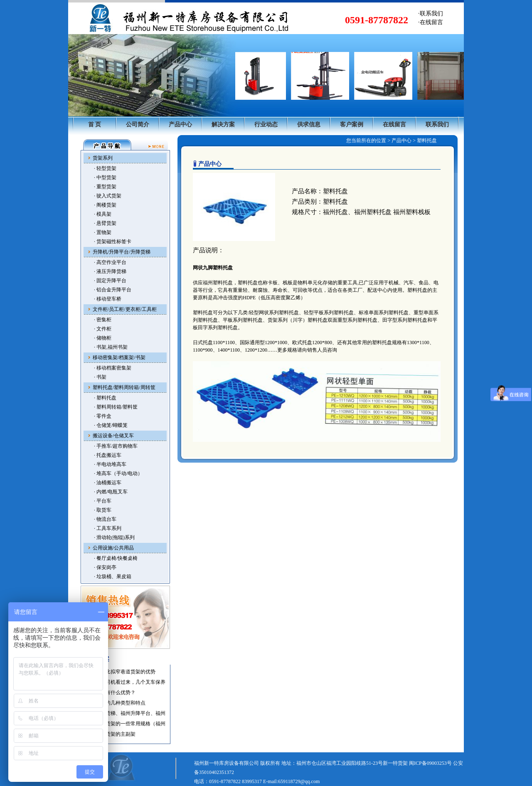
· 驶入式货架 (108, 196)
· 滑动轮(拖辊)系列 (114, 537)
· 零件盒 (103, 416)
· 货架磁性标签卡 (113, 241)
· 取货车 (103, 510)
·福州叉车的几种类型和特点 (115, 703)
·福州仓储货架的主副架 (110, 734)
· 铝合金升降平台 (113, 290)
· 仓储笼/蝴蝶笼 (111, 425)
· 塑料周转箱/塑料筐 (116, 407)
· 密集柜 (103, 320)
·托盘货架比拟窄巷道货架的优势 (120, 672)
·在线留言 (431, 22)
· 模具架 (103, 214)
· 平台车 (103, 501)
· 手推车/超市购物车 (116, 446)
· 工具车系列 (108, 528)
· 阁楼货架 (105, 205)
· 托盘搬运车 (108, 455)
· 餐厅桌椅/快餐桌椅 (116, 558)
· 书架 (100, 377)
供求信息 (309, 124)
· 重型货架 (105, 187)
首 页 (95, 124)
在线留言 (394, 124)
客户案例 (352, 124)
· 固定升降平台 (110, 281)
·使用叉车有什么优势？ (110, 692)
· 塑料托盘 (105, 398)
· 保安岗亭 (105, 567)
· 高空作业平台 (110, 262)
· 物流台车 (105, 519)
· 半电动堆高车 (110, 464)
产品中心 (180, 124)
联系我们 (437, 124)
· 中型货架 (105, 177)
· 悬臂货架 (105, 223)
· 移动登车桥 (108, 299)
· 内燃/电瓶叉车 (111, 492)
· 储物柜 (103, 338)
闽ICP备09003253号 (430, 763)
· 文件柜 (103, 329)
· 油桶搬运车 (108, 483)
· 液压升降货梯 (110, 271)
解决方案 (223, 124)
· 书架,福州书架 (111, 347)
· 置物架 (103, 232)
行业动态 (266, 124)
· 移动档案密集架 (113, 368)
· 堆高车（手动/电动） (118, 473)
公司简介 (138, 124)
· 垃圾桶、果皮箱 (113, 577)
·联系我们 (431, 14)
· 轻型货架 (105, 168)
